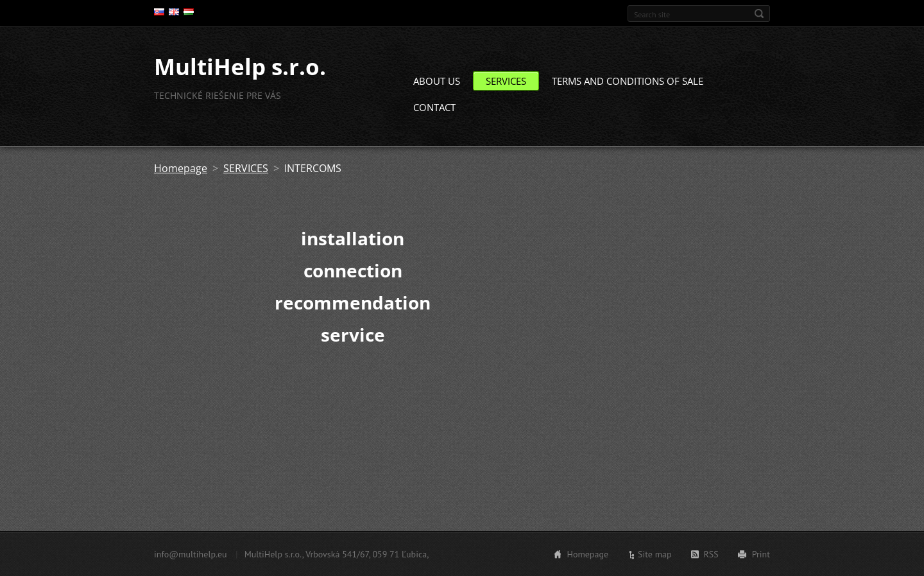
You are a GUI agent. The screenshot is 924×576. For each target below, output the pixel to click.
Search (759, 13)
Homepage (181, 168)
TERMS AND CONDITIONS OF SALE (628, 81)
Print (761, 554)
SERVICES (506, 81)
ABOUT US (437, 81)
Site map (655, 554)
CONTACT (434, 107)
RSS (711, 554)
